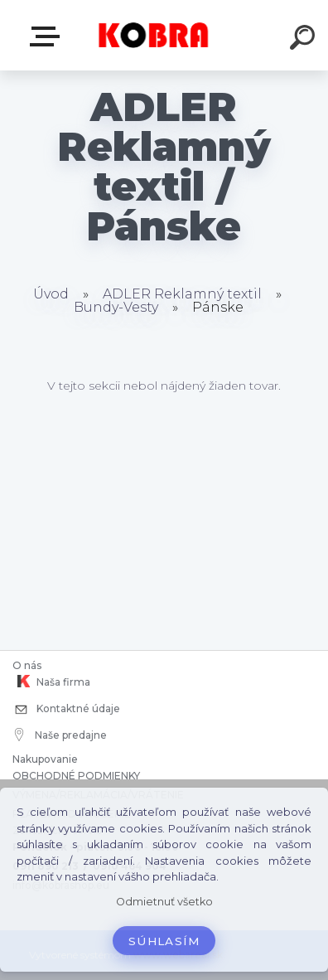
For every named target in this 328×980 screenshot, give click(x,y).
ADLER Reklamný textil (182, 294)
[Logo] (154, 35)
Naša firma (51, 682)
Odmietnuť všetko (164, 902)
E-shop (48, 36)
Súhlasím (164, 941)
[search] (305, 40)
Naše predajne (61, 735)
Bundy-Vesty (116, 307)
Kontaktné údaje (66, 710)
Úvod (51, 294)
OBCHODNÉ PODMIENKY (76, 776)
